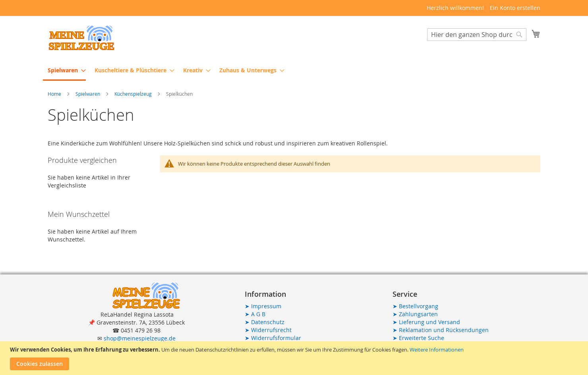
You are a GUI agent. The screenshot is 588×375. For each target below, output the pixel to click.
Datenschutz (265, 322)
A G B (255, 314)
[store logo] (81, 38)
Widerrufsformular (273, 338)
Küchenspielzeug (134, 94)
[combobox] (477, 35)
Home (55, 94)
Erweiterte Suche (418, 338)
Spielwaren (88, 94)
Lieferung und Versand (426, 322)
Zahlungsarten (415, 314)
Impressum (263, 306)
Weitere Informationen (437, 350)
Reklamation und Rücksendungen (441, 330)
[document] (295, 358)
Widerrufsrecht (268, 330)
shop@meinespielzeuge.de (140, 338)
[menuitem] (64, 71)
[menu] (294, 71)
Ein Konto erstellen (515, 8)
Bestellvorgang (415, 306)
